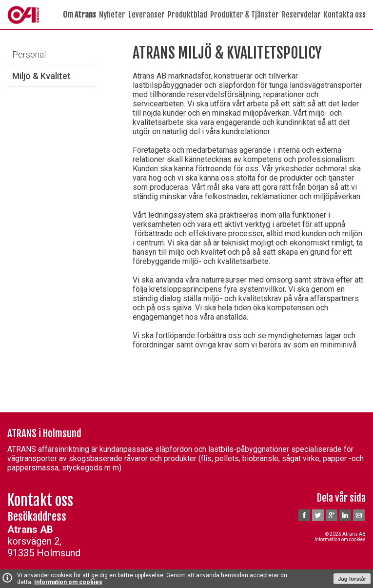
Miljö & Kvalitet (41, 76)
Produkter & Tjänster (245, 15)
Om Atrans (79, 15)
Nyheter (112, 15)
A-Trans (23, 15)
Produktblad (187, 15)
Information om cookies (68, 582)
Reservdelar (301, 15)
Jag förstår (352, 579)
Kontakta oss (345, 15)
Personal (29, 54)
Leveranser (147, 15)
